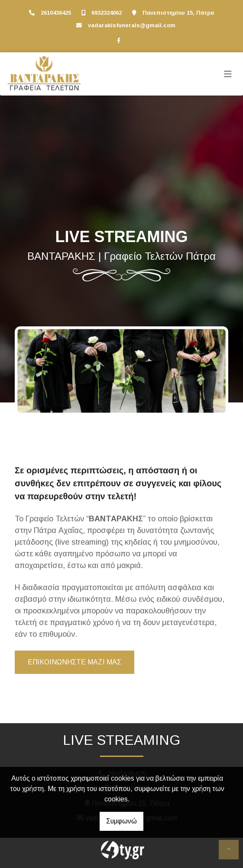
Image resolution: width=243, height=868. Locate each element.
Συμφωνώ (121, 821)
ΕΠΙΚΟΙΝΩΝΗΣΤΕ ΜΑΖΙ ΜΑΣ (75, 662)
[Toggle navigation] (228, 74)
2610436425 (56, 13)
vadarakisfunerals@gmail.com (132, 25)
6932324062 (107, 13)
